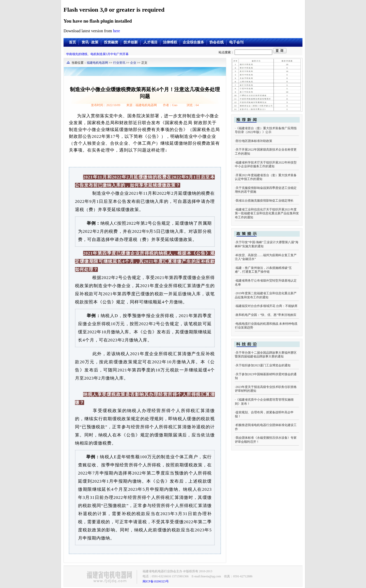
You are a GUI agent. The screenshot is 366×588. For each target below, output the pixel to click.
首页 (72, 42)
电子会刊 (236, 42)
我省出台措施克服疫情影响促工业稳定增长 (265, 201)
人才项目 (150, 42)
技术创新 (131, 42)
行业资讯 (119, 63)
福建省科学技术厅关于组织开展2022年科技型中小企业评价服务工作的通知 (266, 165)
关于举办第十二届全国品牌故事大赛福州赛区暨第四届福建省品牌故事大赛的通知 (266, 355)
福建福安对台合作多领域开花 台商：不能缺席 (266, 306)
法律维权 (170, 42)
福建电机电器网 (97, 63)
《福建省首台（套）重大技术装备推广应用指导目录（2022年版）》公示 (266, 130)
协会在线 (217, 42)
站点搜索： (246, 52)
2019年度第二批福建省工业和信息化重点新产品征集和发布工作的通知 (266, 295)
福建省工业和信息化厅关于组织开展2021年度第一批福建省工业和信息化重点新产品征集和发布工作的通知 (267, 213)
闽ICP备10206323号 (156, 581)
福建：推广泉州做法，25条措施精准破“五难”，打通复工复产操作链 (263, 270)
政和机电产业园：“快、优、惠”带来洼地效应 (266, 315)
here (117, 31)
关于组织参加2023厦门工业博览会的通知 (263, 365)
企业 (133, 63)
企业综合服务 (193, 42)
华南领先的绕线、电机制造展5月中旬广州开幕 (97, 54)
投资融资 (111, 42)
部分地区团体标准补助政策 (254, 141)
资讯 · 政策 (90, 42)
